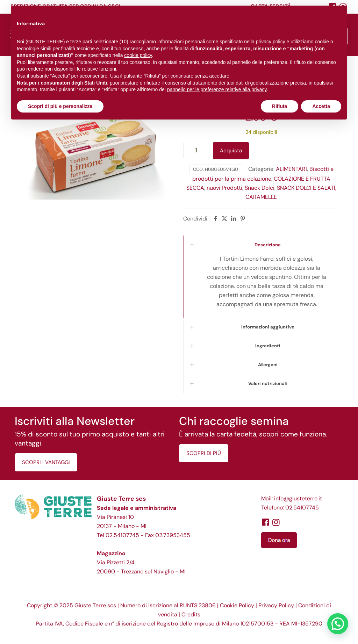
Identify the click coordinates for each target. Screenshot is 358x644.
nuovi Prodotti (224, 188)
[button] (338, 624)
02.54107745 (122, 535)
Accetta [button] (321, 106)
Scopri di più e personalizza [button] (60, 106)
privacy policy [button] (271, 42)
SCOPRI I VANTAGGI (46, 462)
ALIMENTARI (291, 169)
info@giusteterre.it (298, 498)
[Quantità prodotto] (196, 151)
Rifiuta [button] (280, 106)
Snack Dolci (260, 188)
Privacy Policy (276, 605)
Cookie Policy (237, 605)
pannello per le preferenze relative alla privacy (217, 89)
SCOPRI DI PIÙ (204, 453)
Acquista (231, 151)
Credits (191, 614)
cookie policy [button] (138, 55)
